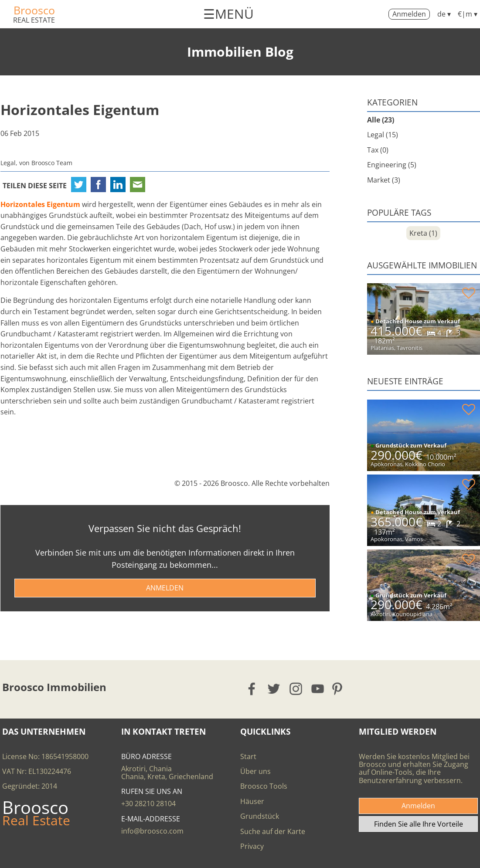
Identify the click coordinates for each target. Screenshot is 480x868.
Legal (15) (383, 135)
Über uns (255, 771)
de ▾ (444, 14)
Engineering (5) (392, 165)
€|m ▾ (468, 14)
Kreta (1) (423, 233)
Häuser (252, 801)
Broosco (34, 10)
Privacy (252, 846)
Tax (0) (378, 150)
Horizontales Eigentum (80, 110)
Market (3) (384, 180)
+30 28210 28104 (148, 804)
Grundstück (260, 816)
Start (248, 756)
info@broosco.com (152, 831)
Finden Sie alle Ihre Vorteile (419, 824)
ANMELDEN (165, 588)
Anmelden (409, 14)
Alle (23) (381, 120)
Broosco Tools (264, 786)
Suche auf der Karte (273, 831)
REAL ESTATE (34, 20)
